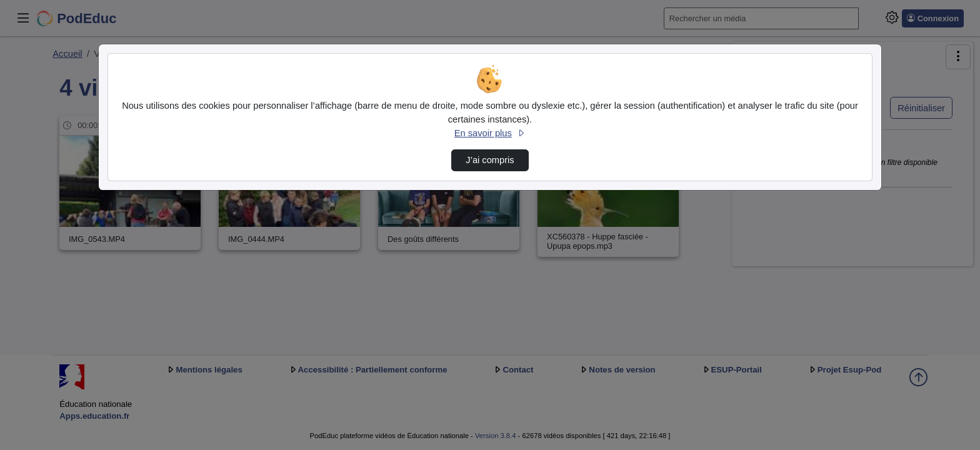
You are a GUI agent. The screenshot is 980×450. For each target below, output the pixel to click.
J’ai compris (490, 160)
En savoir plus (490, 133)
